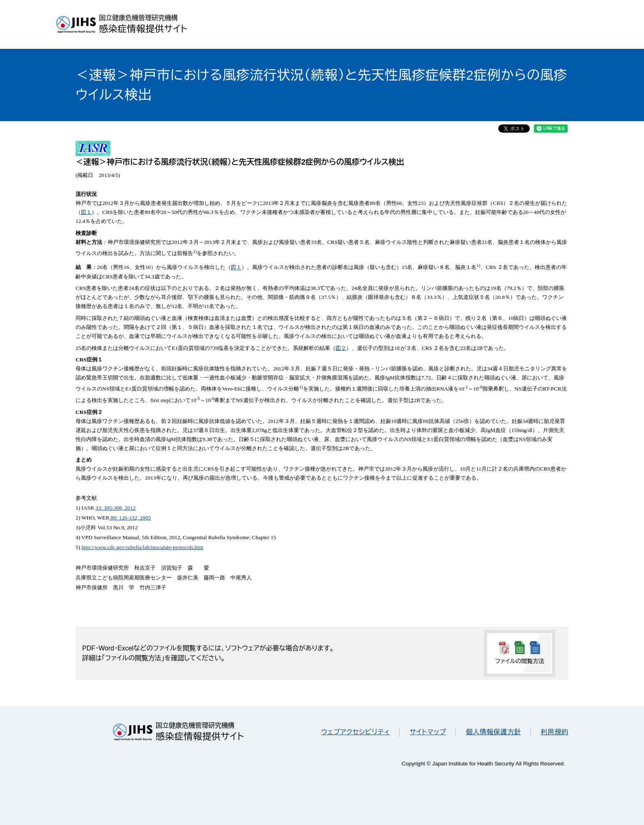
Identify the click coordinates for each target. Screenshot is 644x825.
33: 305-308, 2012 (115, 508)
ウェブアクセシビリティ (355, 732)
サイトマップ (428, 732)
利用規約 (555, 732)
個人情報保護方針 (493, 732)
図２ (341, 348)
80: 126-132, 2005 (130, 518)
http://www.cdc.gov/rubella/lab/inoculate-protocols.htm (142, 547)
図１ (86, 212)
